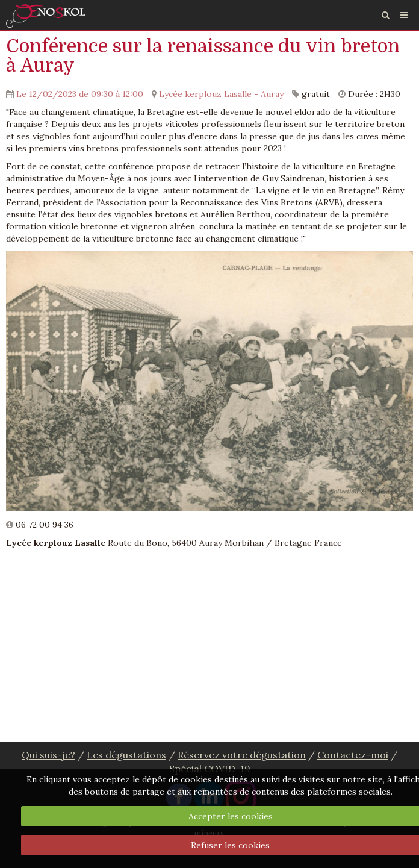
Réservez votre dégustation (242, 755)
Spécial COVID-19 (210, 769)
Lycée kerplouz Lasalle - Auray (221, 94)
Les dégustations (126, 755)
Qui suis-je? (48, 755)
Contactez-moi (353, 755)
